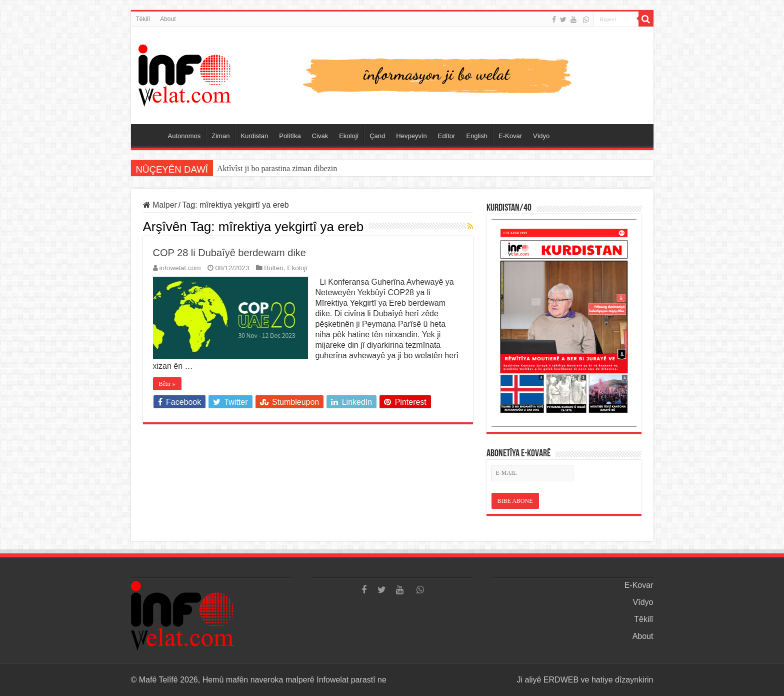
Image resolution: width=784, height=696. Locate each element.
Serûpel (149, 135)
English (477, 136)
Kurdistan (254, 136)
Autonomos (184, 136)
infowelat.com (180, 268)
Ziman (220, 136)
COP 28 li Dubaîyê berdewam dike (229, 253)
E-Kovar (510, 136)
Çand (377, 136)
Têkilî (143, 19)
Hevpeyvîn (411, 136)
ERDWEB (561, 680)
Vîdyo (541, 136)
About (168, 19)
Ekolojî (349, 136)
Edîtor (447, 136)
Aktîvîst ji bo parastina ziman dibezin (277, 168)
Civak (320, 136)
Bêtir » (167, 384)
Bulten (274, 268)
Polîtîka (290, 136)
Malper (160, 205)
